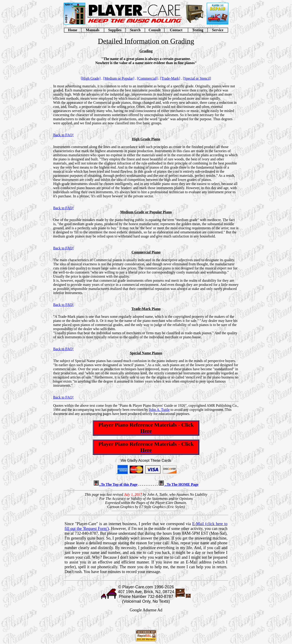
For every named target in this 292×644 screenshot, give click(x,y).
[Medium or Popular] (119, 78)
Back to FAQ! (63, 135)
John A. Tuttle (159, 410)
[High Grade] (91, 78)
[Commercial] (147, 78)
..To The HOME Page (181, 484)
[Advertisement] (146, 622)
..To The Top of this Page (118, 484)
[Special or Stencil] (197, 78)
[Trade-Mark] (170, 78)
